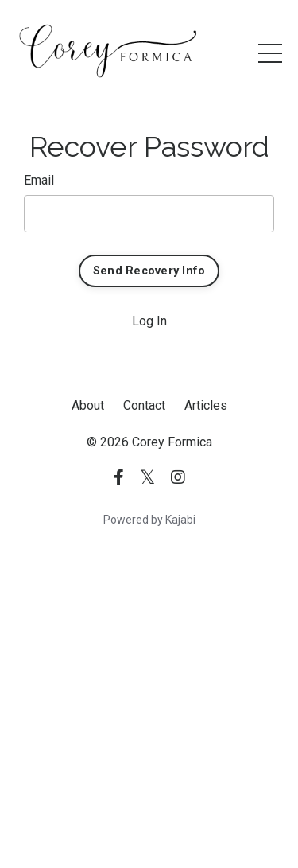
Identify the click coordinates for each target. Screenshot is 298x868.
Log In (149, 321)
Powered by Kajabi (149, 520)
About (88, 405)
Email (39, 180)
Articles (206, 405)
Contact (144, 405)
